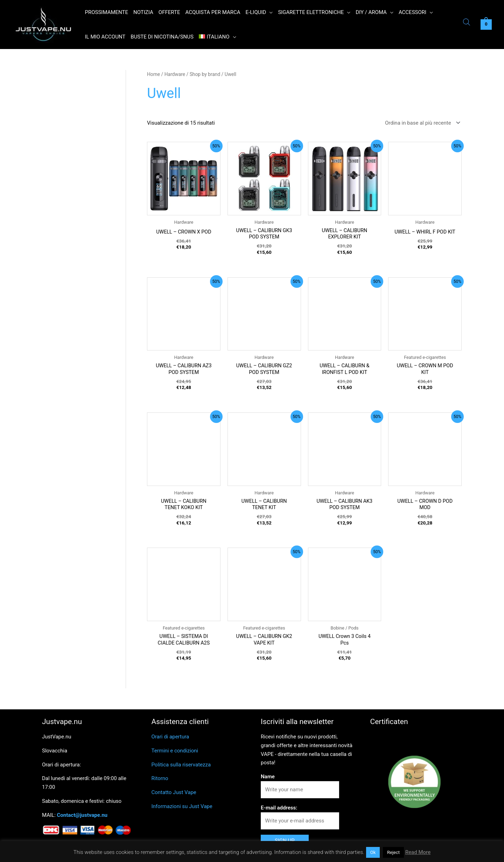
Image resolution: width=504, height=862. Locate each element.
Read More (418, 852)
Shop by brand (205, 74)
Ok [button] (373, 852)
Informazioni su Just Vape (182, 809)
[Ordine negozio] (421, 123)
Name (268, 779)
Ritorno (160, 781)
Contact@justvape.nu (82, 818)
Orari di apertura (170, 739)
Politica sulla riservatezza (181, 767)
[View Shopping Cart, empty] (486, 25)
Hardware (175, 74)
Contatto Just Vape (174, 795)
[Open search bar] (467, 23)
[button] (269, 12)
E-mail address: (279, 811)
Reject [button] (393, 852)
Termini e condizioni (175, 753)
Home (153, 74)
